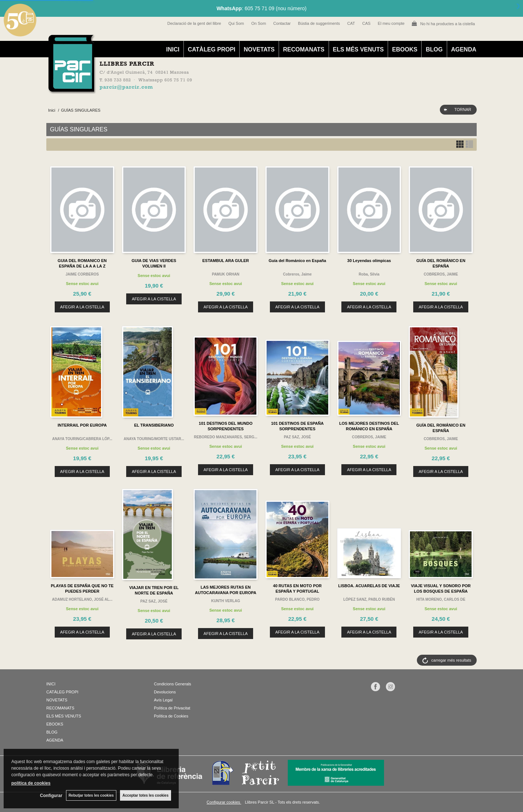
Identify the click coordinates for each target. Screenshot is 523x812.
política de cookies (31, 783)
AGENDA (464, 49)
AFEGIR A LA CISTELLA (82, 307)
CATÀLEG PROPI (212, 49)
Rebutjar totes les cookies (91, 795)
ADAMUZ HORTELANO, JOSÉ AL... (82, 599)
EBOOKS (405, 49)
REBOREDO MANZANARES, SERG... (226, 437)
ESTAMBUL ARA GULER (226, 261)
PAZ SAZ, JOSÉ (297, 437)
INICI (173, 49)
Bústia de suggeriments (319, 23)
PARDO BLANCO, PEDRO (297, 599)
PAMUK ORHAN (226, 274)
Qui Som (236, 23)
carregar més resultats (451, 660)
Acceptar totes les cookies (146, 795)
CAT (351, 23)
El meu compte (391, 23)
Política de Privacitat (172, 708)
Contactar (282, 23)
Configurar (51, 796)
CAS (366, 23)
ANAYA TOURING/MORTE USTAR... (154, 439)
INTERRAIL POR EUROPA (82, 425)
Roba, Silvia (369, 274)
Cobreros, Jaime (297, 274)
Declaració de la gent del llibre (194, 23)
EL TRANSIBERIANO (154, 425)
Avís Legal (163, 700)
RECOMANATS (304, 49)
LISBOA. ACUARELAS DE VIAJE (369, 586)
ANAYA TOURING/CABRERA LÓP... (82, 439)
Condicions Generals (173, 684)
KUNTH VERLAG (226, 601)
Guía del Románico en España (297, 261)
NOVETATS (259, 49)
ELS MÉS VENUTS (359, 49)
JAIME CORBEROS (82, 274)
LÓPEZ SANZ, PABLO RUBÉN (369, 599)
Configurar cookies (224, 802)
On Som (259, 23)
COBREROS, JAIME (441, 274)
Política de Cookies (171, 716)
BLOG (434, 49)
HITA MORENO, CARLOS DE (441, 599)
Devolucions (165, 692)
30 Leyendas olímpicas (369, 261)
